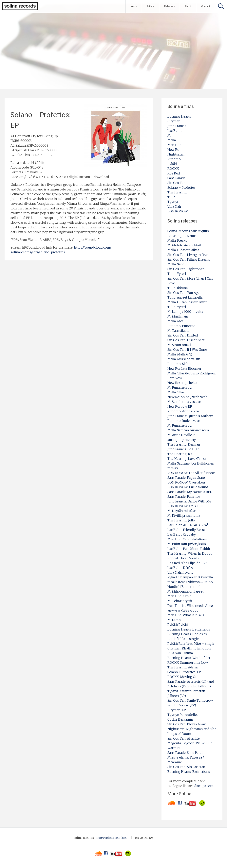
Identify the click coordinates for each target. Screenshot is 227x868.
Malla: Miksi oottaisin (184, 359)
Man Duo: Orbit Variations (187, 539)
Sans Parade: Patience (184, 497)
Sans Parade (177, 178)
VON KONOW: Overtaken (186, 482)
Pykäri (172, 164)
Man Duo (174, 145)
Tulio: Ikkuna (178, 288)
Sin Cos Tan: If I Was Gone (187, 350)
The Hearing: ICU (180, 454)
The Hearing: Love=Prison (187, 459)
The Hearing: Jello (181, 520)
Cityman (174, 121)
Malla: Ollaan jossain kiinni (188, 302)
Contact (206, 6)
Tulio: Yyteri (177, 274)
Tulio (171, 197)
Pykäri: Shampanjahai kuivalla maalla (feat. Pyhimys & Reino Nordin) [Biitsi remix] (190, 582)
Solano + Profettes (181, 188)
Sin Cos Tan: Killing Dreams (189, 259)
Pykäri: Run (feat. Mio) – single (191, 644)
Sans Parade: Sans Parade (186, 753)
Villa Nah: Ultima (180, 653)
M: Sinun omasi (179, 345)
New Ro (173, 150)
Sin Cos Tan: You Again (185, 293)
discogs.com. (204, 786)
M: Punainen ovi (180, 387)
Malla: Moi (175, 321)
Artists (151, 6)
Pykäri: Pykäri (178, 625)
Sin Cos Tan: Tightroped (186, 269)
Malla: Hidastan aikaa (183, 250)
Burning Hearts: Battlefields (189, 629)
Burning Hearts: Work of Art (189, 658)
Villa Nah (174, 206)
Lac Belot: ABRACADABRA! (188, 525)
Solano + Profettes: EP (184, 672)
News (134, 6)
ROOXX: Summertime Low (188, 663)
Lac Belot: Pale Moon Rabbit (189, 549)
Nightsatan (176, 154)
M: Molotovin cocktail (184, 245)
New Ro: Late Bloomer (184, 368)
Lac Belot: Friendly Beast (186, 530)
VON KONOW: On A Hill (185, 506)
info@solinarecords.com (113, 838)
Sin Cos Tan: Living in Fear (188, 255)
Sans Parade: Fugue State (186, 478)
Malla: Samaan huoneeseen (188, 430)
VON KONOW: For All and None (191, 473)
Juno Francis (177, 126)
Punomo (174, 159)
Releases (170, 6)
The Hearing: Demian (184, 444)
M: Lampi (175, 620)
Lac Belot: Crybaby (182, 534)
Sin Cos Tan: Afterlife (184, 738)
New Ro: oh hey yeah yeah (188, 397)
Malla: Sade (176, 264)
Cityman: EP (177, 710)
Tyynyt (173, 202)
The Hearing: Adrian (183, 667)
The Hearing (177, 192)
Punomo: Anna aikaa (183, 411)
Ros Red (174, 173)
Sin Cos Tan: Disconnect (186, 340)
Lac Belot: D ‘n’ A (180, 568)
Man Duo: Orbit (179, 596)
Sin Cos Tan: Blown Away (187, 724)
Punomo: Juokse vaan (184, 421)
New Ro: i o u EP (180, 406)
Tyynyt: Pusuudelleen (184, 715)
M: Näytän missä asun (184, 511)
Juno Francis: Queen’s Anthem (190, 416)
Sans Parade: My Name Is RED (190, 492)
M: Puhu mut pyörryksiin (187, 544)
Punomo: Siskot (180, 364)
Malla (172, 140)
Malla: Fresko (177, 240)
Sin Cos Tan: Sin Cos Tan (186, 767)
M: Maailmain (178, 316)
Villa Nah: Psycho (180, 572)
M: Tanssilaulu (179, 331)
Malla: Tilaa (176, 392)
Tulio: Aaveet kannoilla (185, 297)
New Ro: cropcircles (182, 383)
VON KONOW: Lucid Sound (188, 487)
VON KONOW (178, 211)
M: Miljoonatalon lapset (185, 591)
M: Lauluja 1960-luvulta (185, 312)
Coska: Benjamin (180, 719)
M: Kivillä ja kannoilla (184, 516)
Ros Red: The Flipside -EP (187, 563)
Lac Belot (175, 131)
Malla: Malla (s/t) (180, 354)
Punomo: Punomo (181, 326)
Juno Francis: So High (184, 449)
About (188, 6)
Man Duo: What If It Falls (186, 615)
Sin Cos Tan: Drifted (183, 335)
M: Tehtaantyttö (180, 601)
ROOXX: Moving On (182, 677)
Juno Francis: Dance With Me (189, 501)
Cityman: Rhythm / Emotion (189, 648)
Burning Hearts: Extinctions (189, 772)
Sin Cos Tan (177, 183)
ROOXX (173, 169)
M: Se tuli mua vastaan (184, 402)
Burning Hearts (179, 116)
